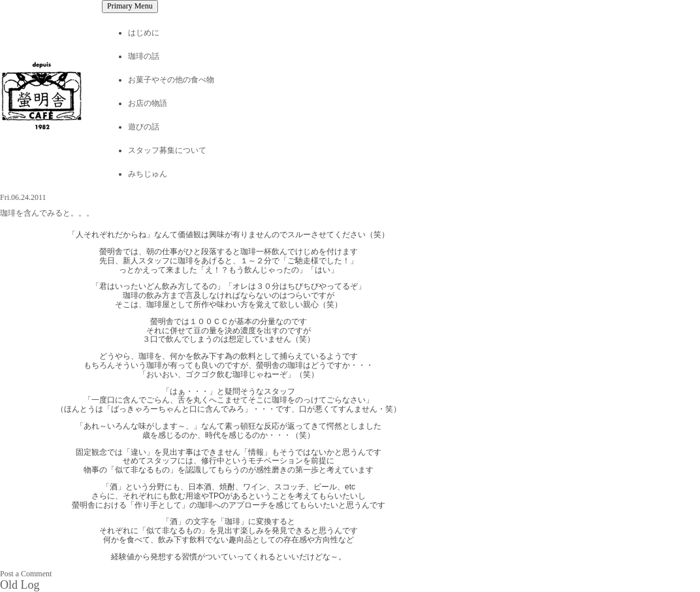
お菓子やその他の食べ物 (171, 80)
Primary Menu (130, 6)
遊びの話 (144, 127)
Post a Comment (26, 574)
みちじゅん (148, 174)
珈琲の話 (144, 56)
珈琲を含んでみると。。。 (47, 213)
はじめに (144, 33)
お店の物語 (148, 103)
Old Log (20, 585)
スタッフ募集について (167, 150)
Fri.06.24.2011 (23, 197)
